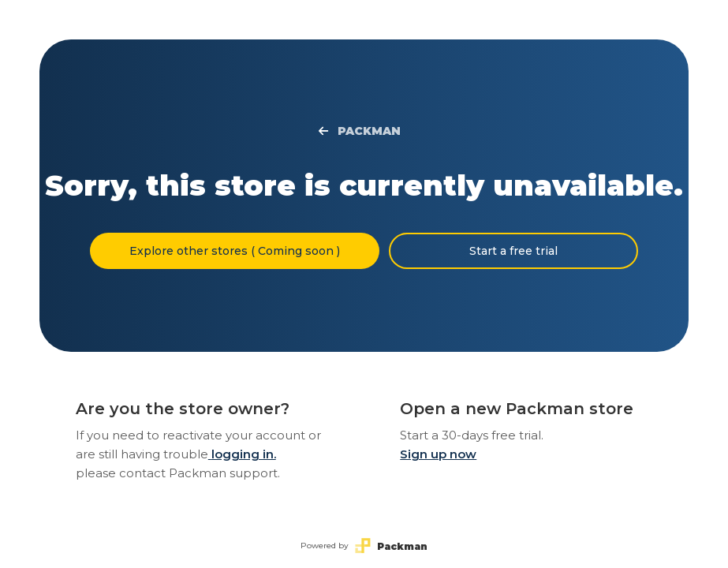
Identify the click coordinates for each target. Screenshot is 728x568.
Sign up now (438, 454)
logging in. (242, 454)
